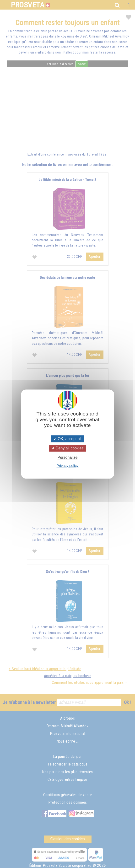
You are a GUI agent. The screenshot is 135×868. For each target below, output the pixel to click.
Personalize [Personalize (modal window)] (68, 457)
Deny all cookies (68, 448)
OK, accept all (67, 439)
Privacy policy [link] (68, 466)
